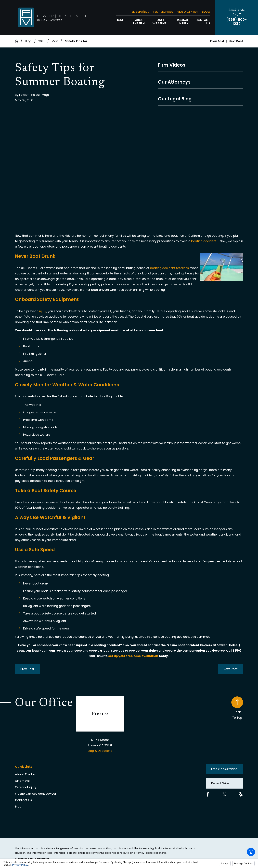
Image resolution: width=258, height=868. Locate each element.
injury (42, 311)
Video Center (187, 12)
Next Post (231, 669)
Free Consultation (224, 769)
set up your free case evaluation (133, 656)
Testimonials (163, 12)
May (55, 41)
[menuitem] (120, 22)
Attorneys (22, 781)
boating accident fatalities (169, 268)
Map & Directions (100, 751)
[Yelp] (241, 794)
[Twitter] (224, 794)
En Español (140, 12)
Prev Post (27, 669)
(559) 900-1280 (237, 22)
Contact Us (23, 800)
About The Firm (26, 774)
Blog (206, 12)
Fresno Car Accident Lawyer (36, 794)
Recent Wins (220, 783)
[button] (251, 852)
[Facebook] (208, 794)
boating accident (204, 241)
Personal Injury (26, 787)
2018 (41, 41)
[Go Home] (18, 41)
